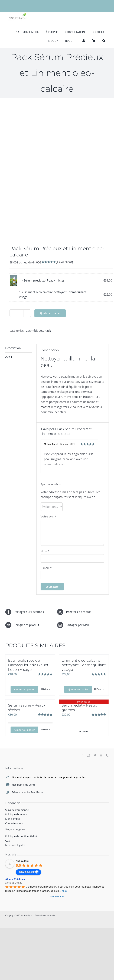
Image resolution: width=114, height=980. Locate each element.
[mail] (101, 755)
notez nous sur (28, 872)
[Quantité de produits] (20, 313)
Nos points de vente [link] (24, 785)
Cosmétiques (35, 331)
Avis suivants (57, 897)
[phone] (107, 755)
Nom (45, 551)
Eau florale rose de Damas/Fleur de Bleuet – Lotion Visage (30, 665)
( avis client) (64, 262)
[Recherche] (104, 40)
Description (13, 348)
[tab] (19, 348)
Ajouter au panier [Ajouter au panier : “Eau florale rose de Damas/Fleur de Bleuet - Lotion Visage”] (24, 689)
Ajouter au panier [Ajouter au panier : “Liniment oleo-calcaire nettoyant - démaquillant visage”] (78, 689)
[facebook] (82, 755)
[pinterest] (95, 755)
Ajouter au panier (50, 313)
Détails (47, 689)
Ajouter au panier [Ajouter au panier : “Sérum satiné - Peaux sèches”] (24, 730)
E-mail (46, 568)
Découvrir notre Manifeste (27, 792)
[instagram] (88, 755)
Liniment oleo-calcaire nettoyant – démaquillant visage (84, 665)
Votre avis (48, 516)
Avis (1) (10, 357)
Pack (48, 331)
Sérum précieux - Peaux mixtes (44, 280)
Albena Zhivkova (15, 879)
